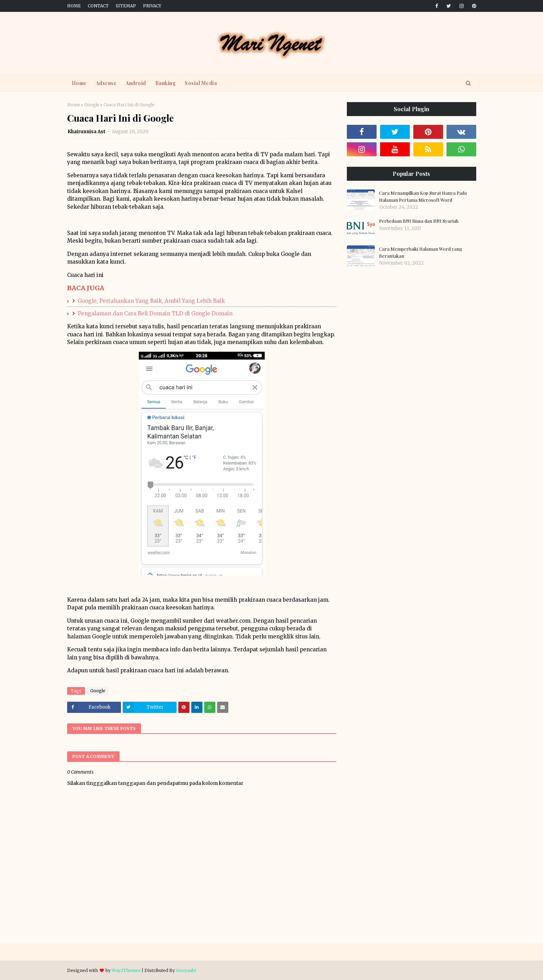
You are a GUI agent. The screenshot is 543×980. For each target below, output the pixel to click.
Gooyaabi (186, 970)
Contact (98, 6)
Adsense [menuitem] (106, 83)
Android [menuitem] (136, 83)
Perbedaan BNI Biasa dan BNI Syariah (419, 221)
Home (74, 6)
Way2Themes (126, 970)
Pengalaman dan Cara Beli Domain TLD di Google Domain (155, 313)
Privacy (152, 6)
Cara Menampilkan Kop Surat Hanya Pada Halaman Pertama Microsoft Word (423, 196)
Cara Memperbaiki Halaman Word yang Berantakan (421, 252)
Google (92, 105)
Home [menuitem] (79, 83)
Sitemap (126, 6)
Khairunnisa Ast (87, 132)
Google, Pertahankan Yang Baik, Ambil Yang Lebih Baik (151, 301)
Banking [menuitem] (166, 83)
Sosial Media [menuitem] (201, 83)
